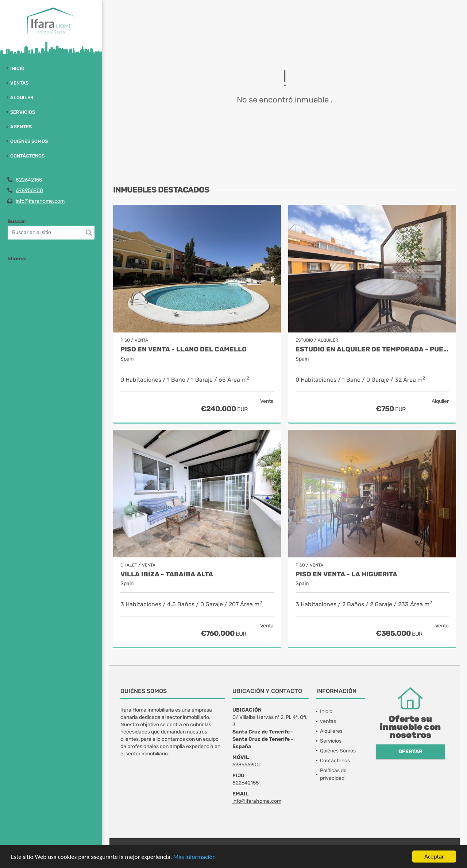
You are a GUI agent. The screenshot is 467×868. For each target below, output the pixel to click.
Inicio (17, 68)
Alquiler (22, 98)
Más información (194, 857)
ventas (19, 83)
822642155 (29, 180)
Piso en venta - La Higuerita (346, 574)
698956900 (29, 190)
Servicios (23, 112)
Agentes (21, 127)
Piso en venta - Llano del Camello (184, 349)
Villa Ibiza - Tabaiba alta (167, 574)
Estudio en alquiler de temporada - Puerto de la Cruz (372, 349)
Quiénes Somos (29, 141)
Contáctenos (27, 156)
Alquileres (331, 731)
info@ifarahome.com (40, 201)
